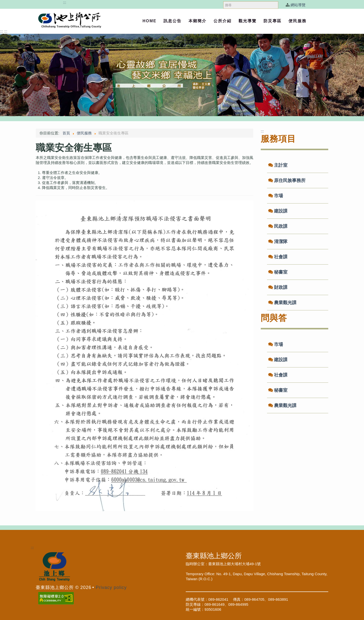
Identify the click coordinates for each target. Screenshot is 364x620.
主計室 (281, 165)
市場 (278, 196)
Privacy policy (111, 587)
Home (149, 21)
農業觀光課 (285, 303)
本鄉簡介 (197, 21)
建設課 (281, 211)
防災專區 (272, 21)
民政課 (281, 226)
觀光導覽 (247, 21)
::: (65, 2)
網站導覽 (298, 5)
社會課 (281, 257)
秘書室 (281, 272)
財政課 (281, 287)
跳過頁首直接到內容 (45, 2)
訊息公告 (172, 21)
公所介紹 (222, 21)
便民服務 (297, 21)
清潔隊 (281, 242)
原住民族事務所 (290, 180)
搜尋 (223, 0)
